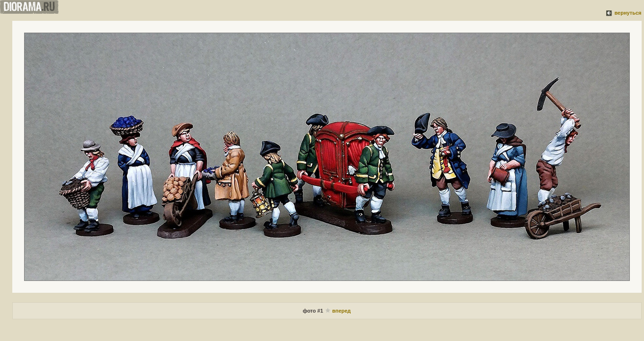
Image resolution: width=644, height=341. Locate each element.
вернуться (628, 13)
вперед (341, 311)
